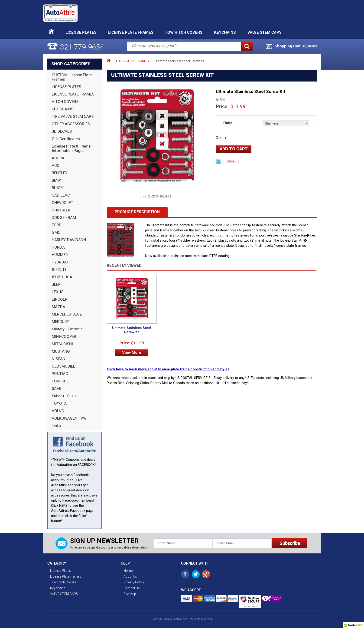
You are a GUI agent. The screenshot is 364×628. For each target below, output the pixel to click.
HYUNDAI (60, 262)
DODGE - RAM (64, 217)
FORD (57, 225)
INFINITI (59, 270)
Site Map (130, 594)
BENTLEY (60, 173)
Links (56, 426)
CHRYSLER (61, 210)
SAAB (57, 388)
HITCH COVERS (65, 102)
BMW (56, 180)
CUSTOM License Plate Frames (72, 77)
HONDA (58, 247)
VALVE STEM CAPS (265, 32)
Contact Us (132, 588)
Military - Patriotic (67, 329)
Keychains (225, 32)
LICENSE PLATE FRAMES (73, 94)
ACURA (58, 158)
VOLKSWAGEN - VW (69, 418)
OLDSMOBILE (63, 366)
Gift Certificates (66, 139)
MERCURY (60, 322)
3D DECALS (62, 131)
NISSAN (58, 359)
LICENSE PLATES (66, 87)
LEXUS (58, 292)
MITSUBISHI (62, 344)
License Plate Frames (131, 32)
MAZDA (58, 307)
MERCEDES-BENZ (67, 314)
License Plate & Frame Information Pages (71, 148)
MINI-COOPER (64, 336)
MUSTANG (61, 351)
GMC (56, 232)
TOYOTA (59, 403)
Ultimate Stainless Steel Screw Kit (132, 330)
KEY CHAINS (62, 109)
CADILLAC (61, 195)
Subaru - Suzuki (65, 396)
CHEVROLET (62, 203)
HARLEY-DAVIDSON (69, 240)
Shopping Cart (288, 46)
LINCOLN (60, 299)
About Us (130, 576)
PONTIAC (60, 374)
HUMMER (60, 255)
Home (128, 571)
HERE (63, 506)
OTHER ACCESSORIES (71, 124)
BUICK (57, 188)
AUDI (56, 165)
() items (310, 46)
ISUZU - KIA (62, 277)
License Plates (81, 32)
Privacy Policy (134, 582)
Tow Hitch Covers (184, 32)
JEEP (56, 284)
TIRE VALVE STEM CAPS (73, 116)
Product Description (137, 212)
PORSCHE (60, 381)
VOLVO (58, 411)
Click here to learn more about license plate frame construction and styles (168, 369)
